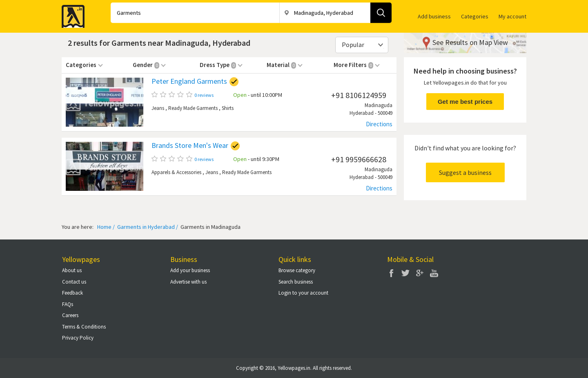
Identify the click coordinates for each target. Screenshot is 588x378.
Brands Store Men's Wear (190, 145)
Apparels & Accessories (176, 172)
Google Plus (420, 273)
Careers (70, 315)
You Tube (434, 273)
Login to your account (303, 293)
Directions (379, 124)
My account (512, 16)
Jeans (158, 108)
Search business (296, 282)
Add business (434, 16)
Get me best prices (465, 102)
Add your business (190, 270)
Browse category (297, 270)
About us (72, 270)
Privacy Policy (78, 338)
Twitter (405, 273)
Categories (475, 16)
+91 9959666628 (359, 159)
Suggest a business (465, 172)
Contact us (74, 282)
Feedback (72, 293)
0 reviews (204, 95)
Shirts (228, 108)
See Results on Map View (470, 42)
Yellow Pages (71, 14)
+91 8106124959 (359, 95)
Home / (106, 227)
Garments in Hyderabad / (147, 227)
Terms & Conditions (84, 327)
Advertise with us (188, 282)
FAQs (68, 304)
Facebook (391, 273)
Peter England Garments (189, 81)
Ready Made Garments (193, 108)
